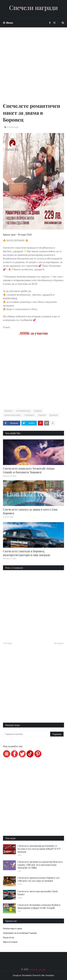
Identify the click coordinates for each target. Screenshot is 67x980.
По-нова (8, 643)
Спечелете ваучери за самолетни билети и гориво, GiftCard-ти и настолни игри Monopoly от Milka (40, 865)
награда (38, 411)
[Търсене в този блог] (27, 734)
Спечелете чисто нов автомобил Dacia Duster (38, 893)
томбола (42, 415)
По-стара (58, 643)
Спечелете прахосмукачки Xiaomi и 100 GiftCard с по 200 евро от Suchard (39, 879)
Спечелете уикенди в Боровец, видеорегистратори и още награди (27, 553)
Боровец (8, 411)
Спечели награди (33, 8)
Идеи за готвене (10, 942)
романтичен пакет (13, 415)
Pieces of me (8, 938)
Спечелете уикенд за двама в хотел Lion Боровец (30, 511)
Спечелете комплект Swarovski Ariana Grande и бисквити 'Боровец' (29, 470)
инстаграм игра (23, 411)
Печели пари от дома (12, 928)
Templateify (27, 975)
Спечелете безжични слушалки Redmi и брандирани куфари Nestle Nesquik (39, 906)
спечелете (29, 415)
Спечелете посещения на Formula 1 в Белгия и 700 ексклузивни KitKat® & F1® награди (39, 849)
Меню (10, 23)
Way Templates (48, 975)
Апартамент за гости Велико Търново (20, 933)
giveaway (54, 415)
